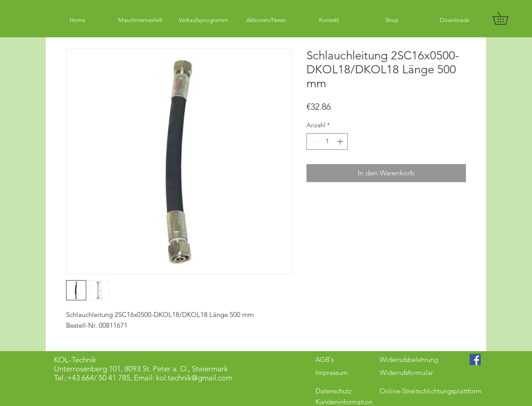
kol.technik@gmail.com (194, 378)
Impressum (332, 373)
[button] (507, 18)
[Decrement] (313, 141)
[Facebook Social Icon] (475, 359)
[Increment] (341, 141)
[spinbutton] (327, 141)
